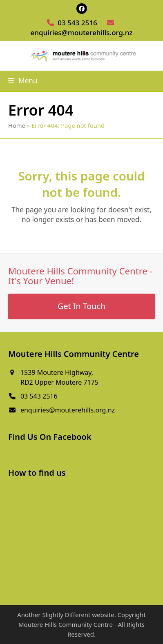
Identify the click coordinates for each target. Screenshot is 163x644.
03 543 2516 (77, 23)
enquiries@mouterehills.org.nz (82, 32)
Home (17, 125)
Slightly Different (66, 615)
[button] (23, 81)
